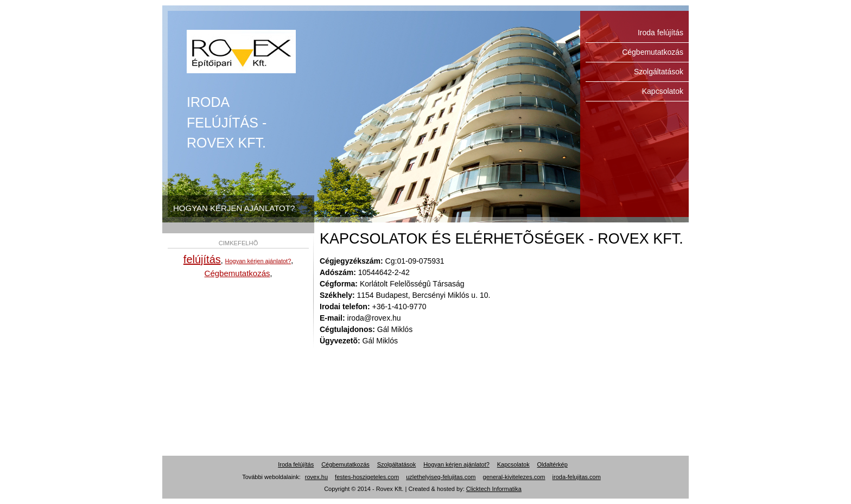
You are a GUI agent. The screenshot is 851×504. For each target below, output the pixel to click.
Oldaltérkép (552, 464)
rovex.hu (316, 477)
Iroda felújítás (241, 52)
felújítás (202, 259)
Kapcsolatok (663, 91)
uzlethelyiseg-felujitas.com (441, 477)
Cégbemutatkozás (653, 52)
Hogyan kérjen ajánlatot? (258, 261)
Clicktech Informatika (494, 489)
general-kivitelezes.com (514, 477)
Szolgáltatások (659, 72)
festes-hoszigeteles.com (367, 477)
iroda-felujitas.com (577, 477)
